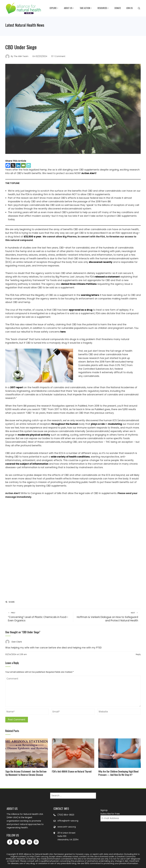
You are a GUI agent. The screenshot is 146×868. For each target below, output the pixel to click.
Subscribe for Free (110, 814)
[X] (13, 165)
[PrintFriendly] (29, 165)
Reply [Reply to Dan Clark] (138, 654)
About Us (69, 8)
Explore (54, 8)
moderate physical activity (34, 435)
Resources (103, 8)
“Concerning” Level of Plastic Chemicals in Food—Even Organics (39, 617)
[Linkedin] (18, 165)
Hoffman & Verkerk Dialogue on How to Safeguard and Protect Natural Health (107, 617)
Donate (118, 8)
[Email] (23, 165)
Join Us (129, 8)
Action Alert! (89, 173)
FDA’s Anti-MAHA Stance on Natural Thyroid (72, 771)
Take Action (86, 8)
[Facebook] (8, 165)
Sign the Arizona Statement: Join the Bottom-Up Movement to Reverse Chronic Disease (26, 773)
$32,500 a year (32, 237)
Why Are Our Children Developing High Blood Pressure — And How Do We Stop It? (118, 773)
